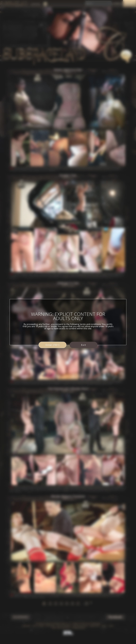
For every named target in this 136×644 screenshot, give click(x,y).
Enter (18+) (53, 345)
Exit (84, 345)
